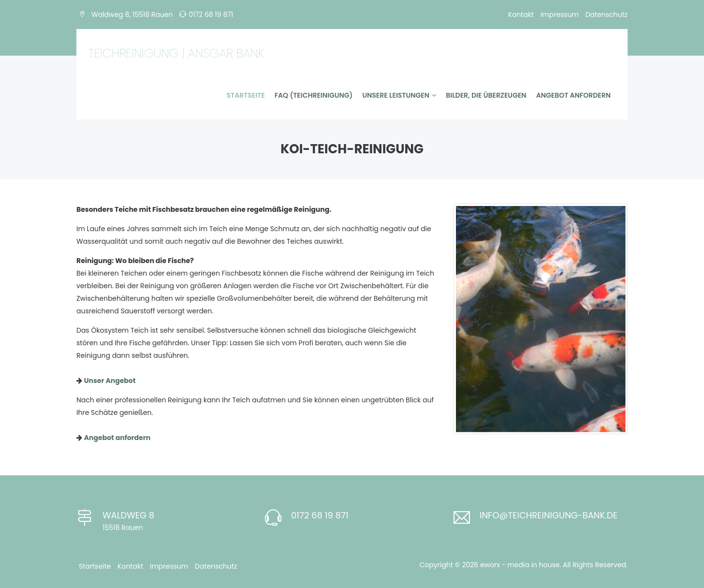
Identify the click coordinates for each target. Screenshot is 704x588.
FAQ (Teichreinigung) (314, 95)
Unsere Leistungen (399, 95)
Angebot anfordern (573, 95)
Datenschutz (607, 15)
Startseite (246, 95)
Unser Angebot (110, 381)
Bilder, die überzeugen (486, 95)
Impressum (560, 15)
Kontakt (521, 15)
